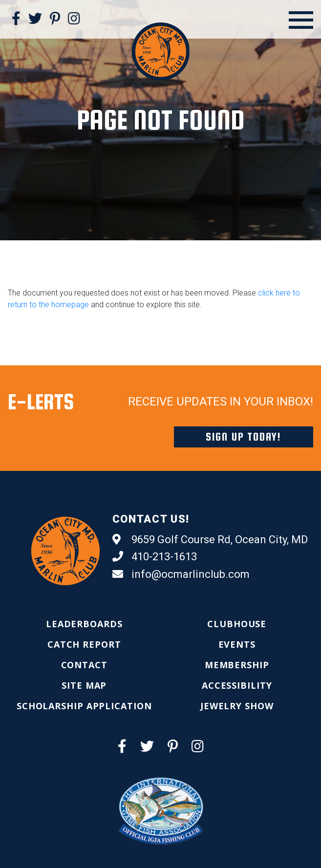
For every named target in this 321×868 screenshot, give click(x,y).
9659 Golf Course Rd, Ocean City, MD (210, 540)
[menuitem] (84, 624)
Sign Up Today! (244, 437)
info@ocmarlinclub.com (181, 574)
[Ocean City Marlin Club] (160, 51)
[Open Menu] (301, 20)
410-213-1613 (155, 557)
